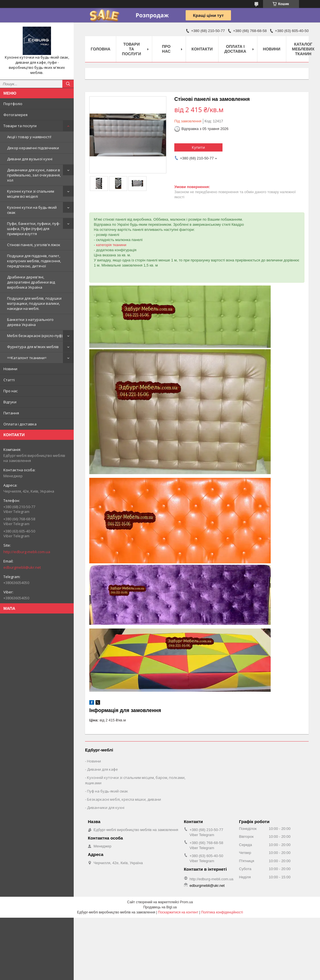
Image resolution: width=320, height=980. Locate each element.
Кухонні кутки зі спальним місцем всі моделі (31, 194)
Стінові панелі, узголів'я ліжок (34, 245)
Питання (11, 413)
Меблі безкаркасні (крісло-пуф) (35, 336)
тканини (119, 245)
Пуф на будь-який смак (108, 791)
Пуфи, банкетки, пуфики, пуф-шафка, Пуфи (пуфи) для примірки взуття (34, 229)
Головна (100, 49)
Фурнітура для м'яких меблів (33, 347)
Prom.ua (186, 902)
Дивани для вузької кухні (30, 159)
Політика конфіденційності (222, 912)
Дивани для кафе (102, 769)
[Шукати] (68, 84)
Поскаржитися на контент (178, 912)
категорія (104, 245)
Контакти (202, 49)
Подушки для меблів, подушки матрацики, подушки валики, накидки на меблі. (34, 303)
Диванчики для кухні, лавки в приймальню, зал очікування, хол (34, 175)
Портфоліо (13, 104)
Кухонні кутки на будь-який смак (32, 210)
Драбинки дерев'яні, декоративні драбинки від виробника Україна (31, 282)
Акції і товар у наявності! (29, 137)
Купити (198, 147)
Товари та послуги (20, 126)
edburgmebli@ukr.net (22, 567)
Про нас (10, 391)
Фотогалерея (15, 115)
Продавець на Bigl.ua (160, 907)
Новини (10, 369)
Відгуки (10, 402)
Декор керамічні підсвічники (33, 148)
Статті (9, 380)
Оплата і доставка (20, 424)
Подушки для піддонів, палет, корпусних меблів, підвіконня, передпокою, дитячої (34, 261)
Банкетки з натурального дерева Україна (30, 322)
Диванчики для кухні (106, 808)
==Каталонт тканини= (27, 358)
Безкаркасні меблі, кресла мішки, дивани (124, 799)
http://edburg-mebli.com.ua (27, 552)
